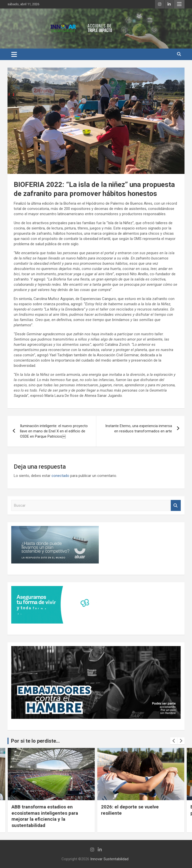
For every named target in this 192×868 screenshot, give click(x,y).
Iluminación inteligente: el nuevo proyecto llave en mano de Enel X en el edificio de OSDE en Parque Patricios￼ (54, 431)
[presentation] (174, 741)
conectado (60, 476)
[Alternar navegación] (14, 54)
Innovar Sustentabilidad (109, 859)
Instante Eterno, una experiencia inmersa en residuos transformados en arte (139, 428)
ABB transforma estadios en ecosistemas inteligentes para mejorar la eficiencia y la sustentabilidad (45, 816)
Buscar (176, 506)
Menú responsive (179, 4)
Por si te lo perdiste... (35, 741)
